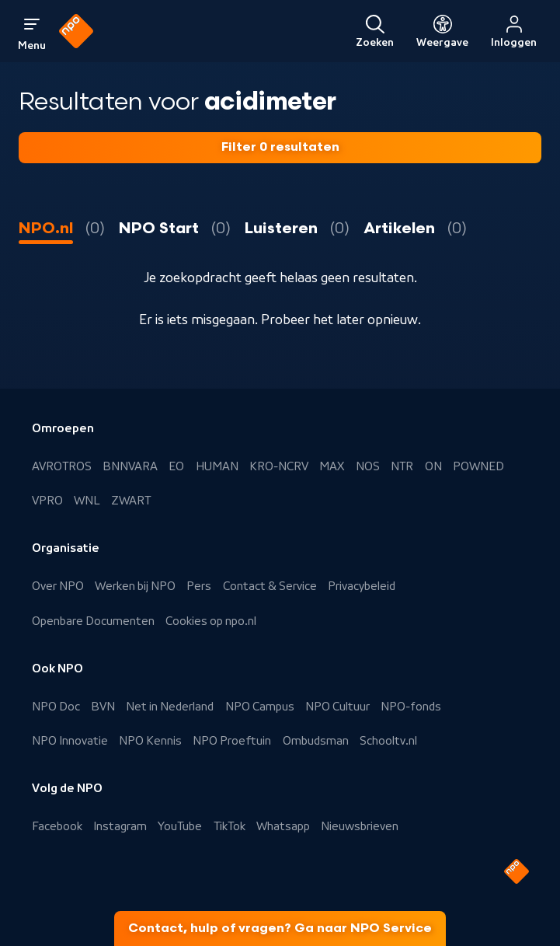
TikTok (230, 826)
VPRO (47, 501)
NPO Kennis (150, 741)
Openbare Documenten (93, 621)
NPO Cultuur (337, 707)
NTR (402, 466)
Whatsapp (283, 826)
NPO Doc (56, 707)
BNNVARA (130, 466)
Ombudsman (316, 741)
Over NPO (58, 586)
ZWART (131, 501)
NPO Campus (260, 707)
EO (176, 466)
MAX (332, 466)
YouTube (180, 826)
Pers (199, 586)
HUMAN (217, 466)
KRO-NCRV (279, 466)
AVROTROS (62, 466)
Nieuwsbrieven (360, 826)
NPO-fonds (411, 707)
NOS (368, 466)
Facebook (57, 826)
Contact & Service (270, 586)
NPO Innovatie (70, 741)
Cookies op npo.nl (211, 621)
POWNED (478, 466)
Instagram (120, 826)
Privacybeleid (362, 586)
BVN (103, 707)
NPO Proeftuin (232, 741)
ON (433, 466)
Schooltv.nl (388, 741)
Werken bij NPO (135, 586)
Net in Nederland (170, 707)
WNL (87, 501)
